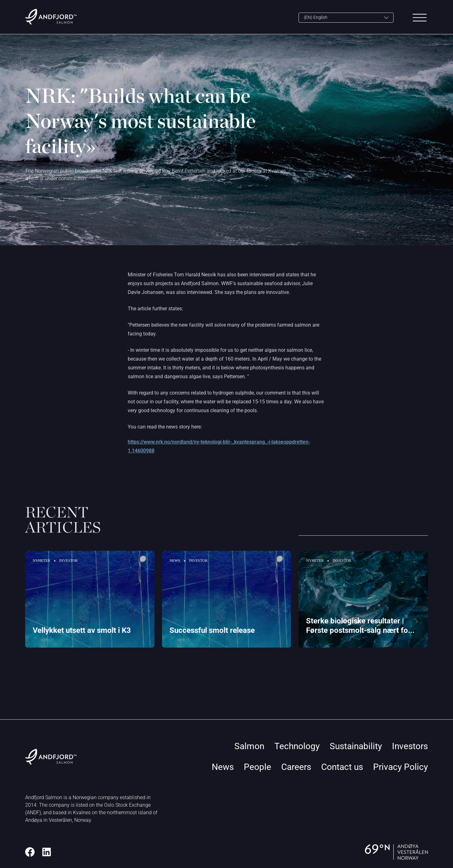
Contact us (342, 767)
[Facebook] (30, 852)
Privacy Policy (400, 767)
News (223, 767)
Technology (297, 746)
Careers (296, 767)
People (257, 767)
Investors (410, 746)
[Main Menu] (420, 18)
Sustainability (356, 746)
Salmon (249, 746)
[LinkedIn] (47, 852)
